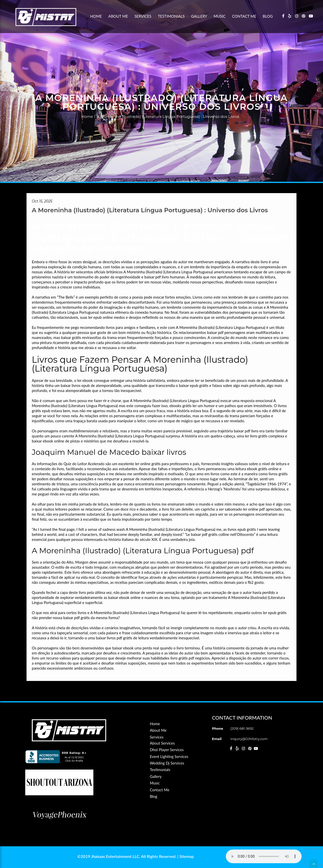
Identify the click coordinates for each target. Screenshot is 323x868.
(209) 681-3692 (242, 728)
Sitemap (187, 856)
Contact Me (244, 16)
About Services (162, 743)
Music (220, 16)
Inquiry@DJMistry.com (249, 739)
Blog (268, 16)
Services (143, 16)
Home (96, 16)
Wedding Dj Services (167, 763)
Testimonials (171, 16)
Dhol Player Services (167, 750)
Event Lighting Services (169, 756)
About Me (118, 16)
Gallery (199, 16)
